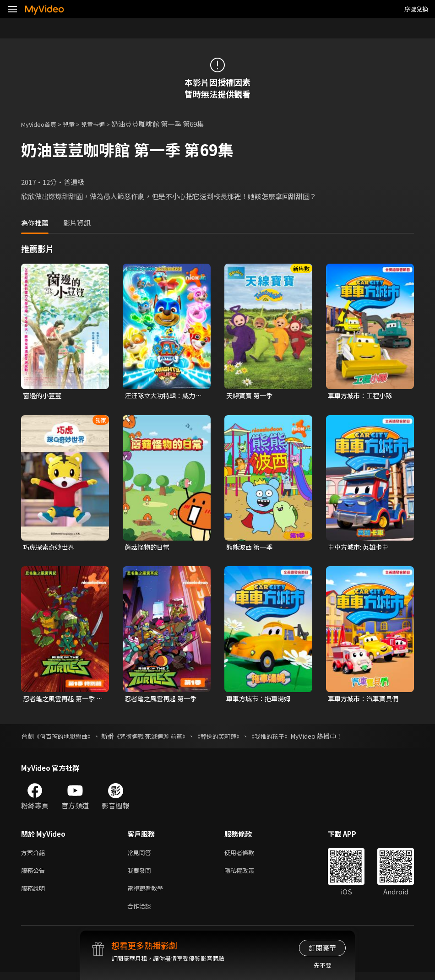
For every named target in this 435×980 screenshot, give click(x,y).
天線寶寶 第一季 (251, 396)
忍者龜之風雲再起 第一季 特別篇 (61, 700)
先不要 (323, 965)
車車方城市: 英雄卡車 (360, 548)
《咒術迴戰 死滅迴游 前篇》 (158, 738)
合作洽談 (141, 913)
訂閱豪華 (322, 948)
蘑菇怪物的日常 (149, 548)
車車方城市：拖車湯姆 (261, 700)
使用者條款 (247, 855)
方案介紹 (35, 855)
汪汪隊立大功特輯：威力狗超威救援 (162, 396)
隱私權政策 (247, 874)
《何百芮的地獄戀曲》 (66, 738)
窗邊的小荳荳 (43, 396)
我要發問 (141, 874)
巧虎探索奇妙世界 (50, 548)
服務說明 (35, 894)
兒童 (76, 124)
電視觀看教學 (148, 894)
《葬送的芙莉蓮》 (230, 738)
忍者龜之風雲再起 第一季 (163, 700)
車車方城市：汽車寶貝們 (366, 700)
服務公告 (35, 874)
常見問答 (141, 855)
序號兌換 (416, 9)
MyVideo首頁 (42, 124)
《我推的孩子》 (285, 738)
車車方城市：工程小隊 (362, 396)
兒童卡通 (103, 124)
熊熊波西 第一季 (251, 548)
